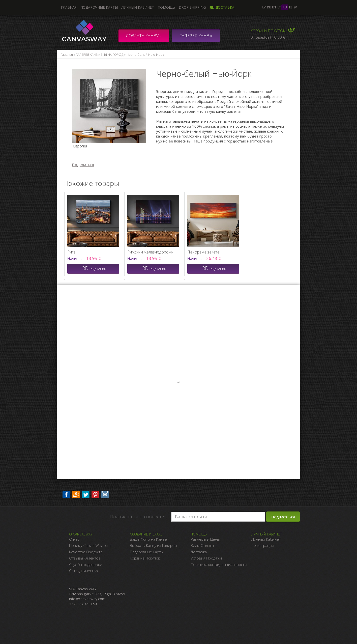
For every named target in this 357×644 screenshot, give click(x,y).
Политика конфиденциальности (219, 564)
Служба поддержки (86, 564)
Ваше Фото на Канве (148, 539)
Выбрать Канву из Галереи (153, 545)
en (274, 7)
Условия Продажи (206, 558)
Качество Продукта (86, 552)
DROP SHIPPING (192, 7)
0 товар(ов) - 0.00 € (268, 37)
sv (295, 7)
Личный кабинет (138, 7)
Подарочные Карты (147, 552)
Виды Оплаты (202, 545)
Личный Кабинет (266, 539)
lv (264, 7)
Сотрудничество (84, 571)
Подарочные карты (99, 7)
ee (291, 7)
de (269, 7)
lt (279, 7)
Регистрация (263, 545)
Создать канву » (144, 36)
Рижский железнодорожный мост (152, 252)
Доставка (222, 7)
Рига (71, 252)
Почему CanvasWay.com (90, 545)
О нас (74, 539)
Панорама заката (203, 252)
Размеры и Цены (205, 539)
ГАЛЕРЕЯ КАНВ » (196, 36)
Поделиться (83, 165)
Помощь (166, 7)
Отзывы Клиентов (85, 558)
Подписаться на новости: (138, 517)
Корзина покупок (268, 31)
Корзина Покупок (145, 558)
